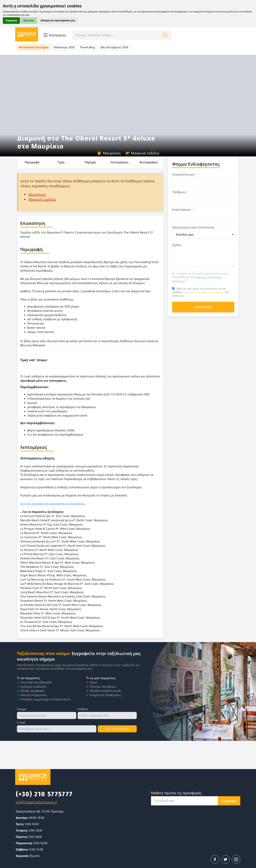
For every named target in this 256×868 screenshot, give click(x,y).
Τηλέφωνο (180, 192)
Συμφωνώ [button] (11, 20)
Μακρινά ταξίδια (142, 153)
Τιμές (61, 162)
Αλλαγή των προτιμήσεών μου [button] (58, 20)
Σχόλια (177, 245)
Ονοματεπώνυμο (184, 174)
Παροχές (90, 162)
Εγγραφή (229, 801)
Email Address (183, 210)
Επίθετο (83, 709)
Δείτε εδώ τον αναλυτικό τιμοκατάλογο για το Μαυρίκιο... (53, 504)
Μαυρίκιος (109, 153)
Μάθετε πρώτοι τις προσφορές (176, 793)
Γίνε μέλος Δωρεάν (117, 729)
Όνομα (22, 709)
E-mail (21, 723)
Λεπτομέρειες (120, 162)
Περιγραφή (32, 162)
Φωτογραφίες (149, 162)
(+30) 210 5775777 (44, 794)
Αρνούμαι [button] (29, 20)
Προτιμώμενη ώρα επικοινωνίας (193, 227)
